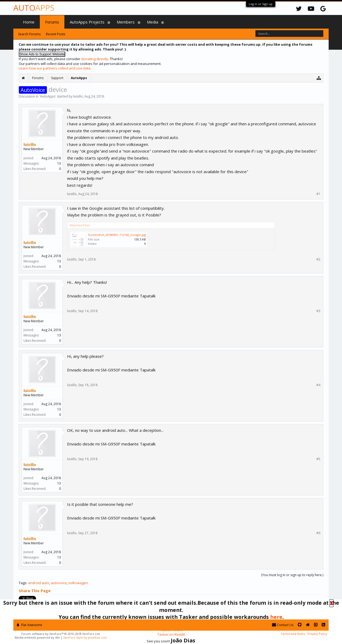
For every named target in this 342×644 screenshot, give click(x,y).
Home (29, 22)
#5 (318, 459)
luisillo (78, 96)
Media (153, 22)
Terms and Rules (293, 634)
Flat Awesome (30, 625)
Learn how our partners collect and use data (55, 68)
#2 (318, 259)
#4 (318, 385)
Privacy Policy (317, 634)
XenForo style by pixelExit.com (85, 637)
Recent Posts (56, 34)
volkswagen (78, 583)
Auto (34, 8)
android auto (39, 583)
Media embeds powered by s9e (37, 637)
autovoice (59, 583)
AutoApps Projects (87, 22)
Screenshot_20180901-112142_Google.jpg (117, 235)
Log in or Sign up (261, 4)
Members (126, 22)
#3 (318, 311)
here (276, 617)
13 (59, 163)
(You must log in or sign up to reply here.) (292, 575)
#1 (318, 194)
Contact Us (283, 625)
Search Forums (29, 34)
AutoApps (48, 96)
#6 (318, 533)
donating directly (95, 59)
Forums (52, 22)
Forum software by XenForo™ (61, 634)
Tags (23, 583)
